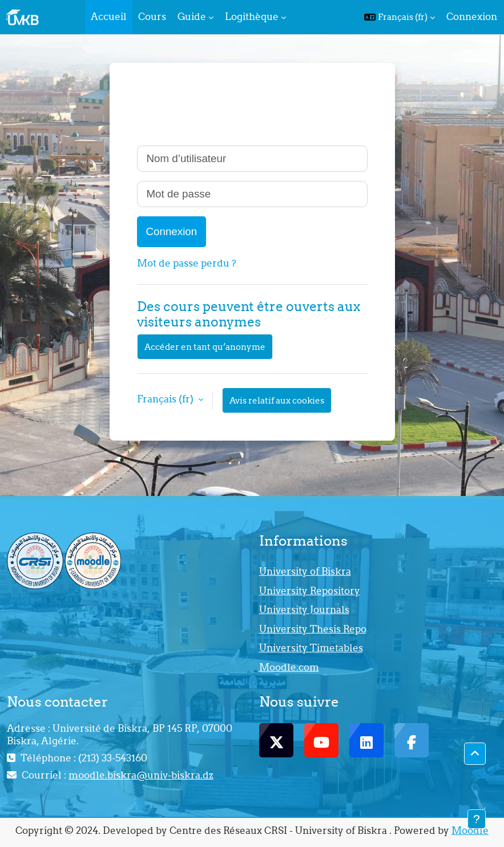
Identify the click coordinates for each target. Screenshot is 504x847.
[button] (400, 17)
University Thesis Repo (313, 629)
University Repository (310, 591)
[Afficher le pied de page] (477, 819)
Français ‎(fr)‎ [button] (166, 399)
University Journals (304, 610)
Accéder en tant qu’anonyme (205, 347)
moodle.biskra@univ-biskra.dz (141, 775)
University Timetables (311, 648)
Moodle (470, 830)
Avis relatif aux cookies (277, 400)
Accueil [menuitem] (109, 17)
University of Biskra (305, 571)
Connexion (472, 17)
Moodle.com (289, 667)
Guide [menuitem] (192, 17)
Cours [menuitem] (152, 17)
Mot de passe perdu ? (187, 263)
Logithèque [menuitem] (252, 17)
